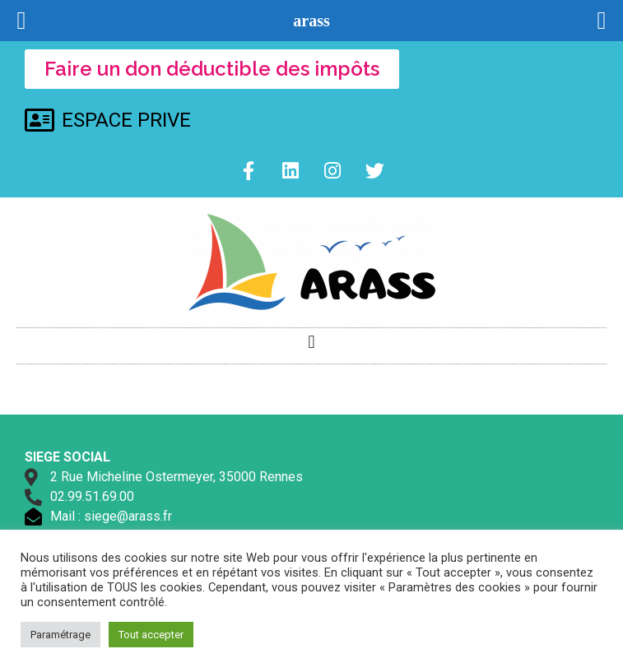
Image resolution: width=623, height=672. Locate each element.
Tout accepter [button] (151, 635)
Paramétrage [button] (60, 635)
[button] (311, 342)
